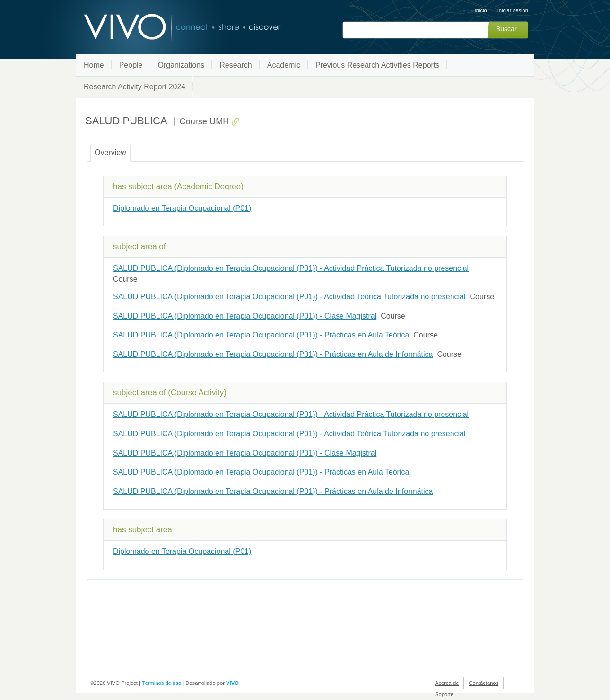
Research (235, 65)
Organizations (181, 65)
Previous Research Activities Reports (377, 65)
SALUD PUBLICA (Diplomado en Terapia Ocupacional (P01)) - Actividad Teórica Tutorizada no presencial (289, 297)
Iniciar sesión (513, 10)
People (131, 65)
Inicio (481, 10)
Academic (284, 65)
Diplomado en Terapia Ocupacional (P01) (182, 208)
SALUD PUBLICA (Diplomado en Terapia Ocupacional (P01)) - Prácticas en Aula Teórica (261, 335)
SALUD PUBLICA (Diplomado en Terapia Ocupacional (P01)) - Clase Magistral (245, 316)
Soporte (444, 694)
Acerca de (447, 683)
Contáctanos (484, 683)
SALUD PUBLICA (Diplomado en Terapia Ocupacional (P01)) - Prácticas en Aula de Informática (273, 354)
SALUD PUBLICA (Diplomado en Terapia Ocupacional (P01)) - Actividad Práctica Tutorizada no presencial (291, 268)
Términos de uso (161, 683)
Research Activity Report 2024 (135, 87)
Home (94, 65)
